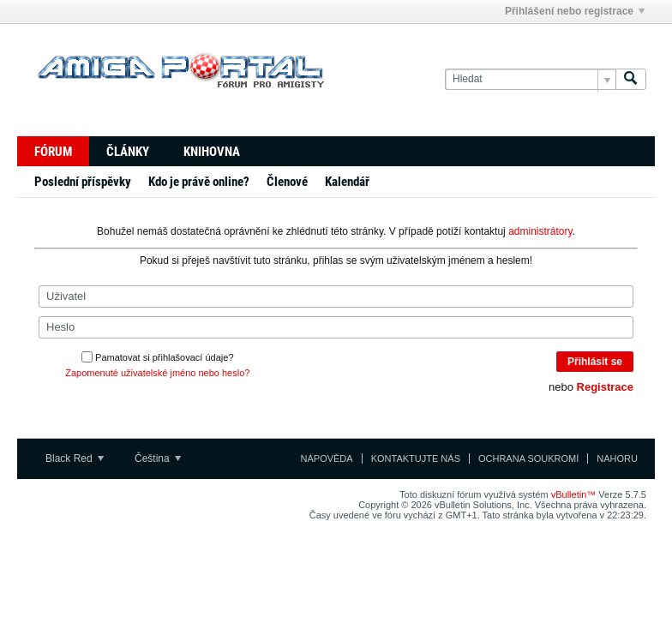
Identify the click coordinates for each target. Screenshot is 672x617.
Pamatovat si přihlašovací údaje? (157, 357)
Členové (287, 182)
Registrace (605, 387)
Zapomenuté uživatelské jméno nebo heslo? (157, 373)
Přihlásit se (595, 362)
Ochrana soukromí (528, 458)
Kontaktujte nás (416, 458)
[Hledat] (530, 79)
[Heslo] (336, 327)
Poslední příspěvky (83, 182)
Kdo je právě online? (199, 182)
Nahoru (617, 458)
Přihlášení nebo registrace (575, 11)
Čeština (158, 458)
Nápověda (327, 458)
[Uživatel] (336, 297)
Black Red (75, 458)
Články (128, 152)
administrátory (540, 231)
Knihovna (212, 152)
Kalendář (347, 182)
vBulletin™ (574, 494)
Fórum (53, 152)
